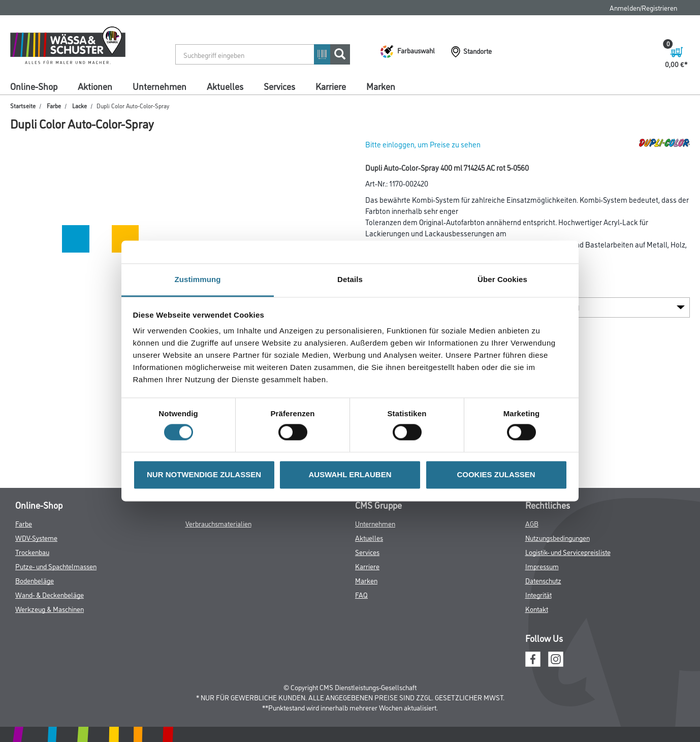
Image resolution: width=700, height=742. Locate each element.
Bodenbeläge (35, 580)
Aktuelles (225, 86)
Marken (381, 86)
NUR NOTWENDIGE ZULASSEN (204, 474)
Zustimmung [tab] (198, 279)
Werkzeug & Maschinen (50, 609)
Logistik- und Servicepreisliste (568, 552)
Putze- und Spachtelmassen (56, 566)
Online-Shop (34, 86)
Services (279, 86)
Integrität (538, 594)
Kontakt (537, 609)
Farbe (54, 105)
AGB (532, 523)
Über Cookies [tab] (502, 279)
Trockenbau (32, 552)
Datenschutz (543, 580)
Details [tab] (350, 279)
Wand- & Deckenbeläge (50, 594)
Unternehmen (160, 86)
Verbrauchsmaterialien (218, 523)
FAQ (361, 594)
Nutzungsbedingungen (558, 537)
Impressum (542, 566)
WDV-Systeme (36, 537)
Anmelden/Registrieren (643, 7)
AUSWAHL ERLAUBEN (350, 474)
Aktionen (95, 86)
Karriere (331, 86)
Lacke (79, 105)
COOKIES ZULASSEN (496, 474)
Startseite (23, 105)
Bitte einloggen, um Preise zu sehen (423, 144)
